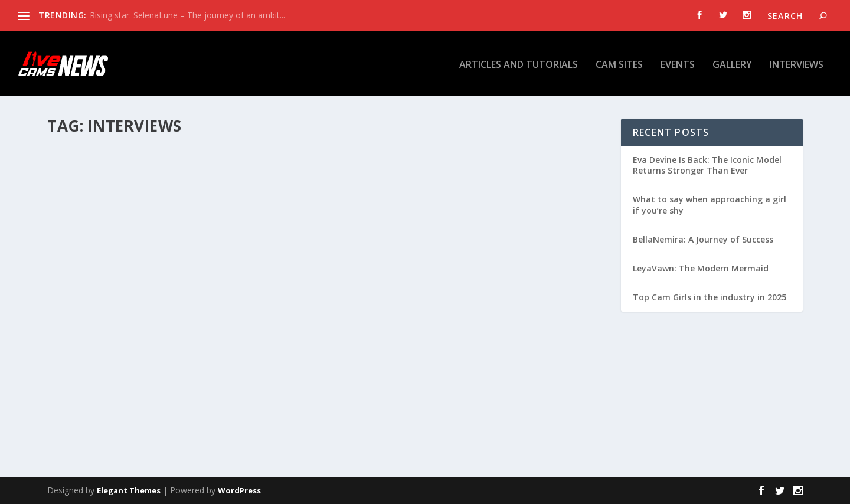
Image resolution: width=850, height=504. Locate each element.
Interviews (797, 64)
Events (678, 64)
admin (80, 354)
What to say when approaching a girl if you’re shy (710, 204)
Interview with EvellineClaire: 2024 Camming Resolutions (181, 330)
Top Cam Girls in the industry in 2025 (710, 297)
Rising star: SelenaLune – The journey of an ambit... (187, 15)
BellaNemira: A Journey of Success (703, 239)
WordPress (239, 490)
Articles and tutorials (519, 64)
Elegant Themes (129, 490)
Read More (90, 415)
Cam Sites (619, 64)
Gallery (732, 64)
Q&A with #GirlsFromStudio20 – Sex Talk (457, 310)
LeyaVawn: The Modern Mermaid (701, 268)
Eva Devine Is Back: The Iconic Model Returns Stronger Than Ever (707, 165)
